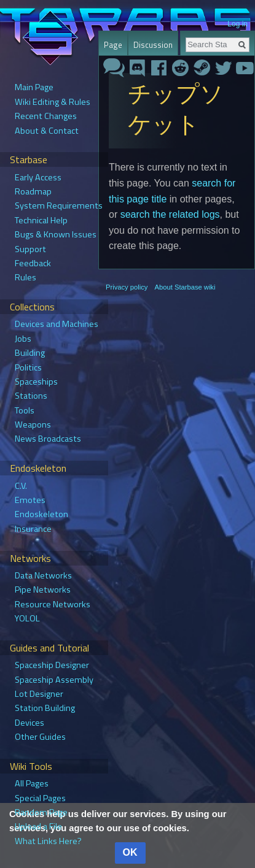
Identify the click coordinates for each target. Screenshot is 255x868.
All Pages (32, 783)
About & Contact (47, 131)
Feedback (33, 263)
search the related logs (170, 214)
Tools (25, 410)
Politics (28, 367)
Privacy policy (127, 287)
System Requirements (59, 205)
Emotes (30, 500)
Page (113, 45)
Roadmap (33, 191)
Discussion (153, 45)
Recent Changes (46, 116)
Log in (237, 24)
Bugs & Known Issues (56, 234)
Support (30, 249)
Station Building (45, 708)
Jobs (23, 339)
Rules (25, 277)
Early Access (38, 177)
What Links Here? (48, 841)
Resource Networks (53, 604)
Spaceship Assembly (54, 680)
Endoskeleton (41, 514)
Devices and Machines (57, 324)
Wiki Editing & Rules (53, 102)
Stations (31, 396)
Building (30, 353)
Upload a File (38, 826)
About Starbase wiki (185, 287)
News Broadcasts (48, 439)
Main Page (34, 87)
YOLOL (27, 618)
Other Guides (40, 737)
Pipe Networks (43, 590)
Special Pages (40, 798)
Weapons (33, 424)
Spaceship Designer (52, 665)
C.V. (21, 486)
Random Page (41, 812)
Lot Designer (39, 694)
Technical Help (41, 220)
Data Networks (43, 575)
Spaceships (36, 382)
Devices (29, 723)
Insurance (33, 529)
